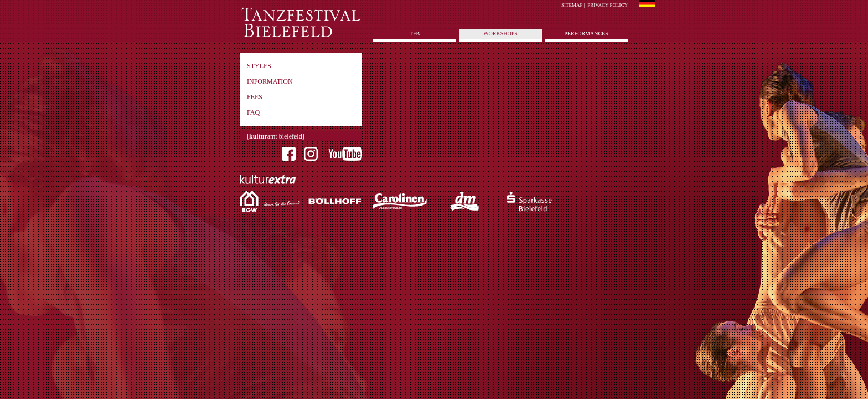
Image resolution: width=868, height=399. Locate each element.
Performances (586, 34)
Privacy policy (608, 5)
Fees (255, 97)
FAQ (253, 112)
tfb (415, 34)
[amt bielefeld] (276, 136)
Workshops (500, 34)
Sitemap (572, 5)
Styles (259, 66)
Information (270, 81)
